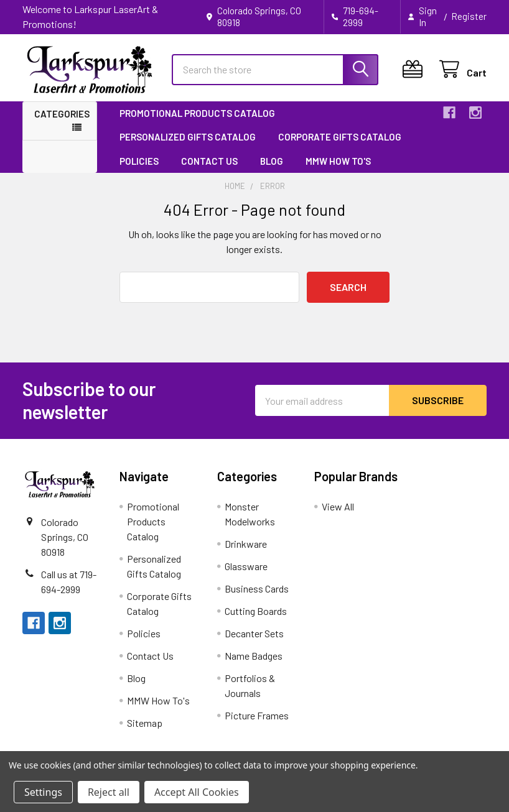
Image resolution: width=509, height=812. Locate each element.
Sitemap (145, 723)
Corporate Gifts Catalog (340, 137)
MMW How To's (338, 161)
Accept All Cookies (197, 792)
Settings (43, 792)
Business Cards (257, 588)
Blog (272, 161)
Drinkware (246, 544)
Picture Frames (257, 715)
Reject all (109, 792)
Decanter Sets (254, 633)
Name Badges (254, 656)
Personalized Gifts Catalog (188, 137)
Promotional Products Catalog (197, 113)
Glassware (246, 566)
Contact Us (209, 161)
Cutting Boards (256, 611)
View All (338, 506)
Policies (139, 161)
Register (469, 16)
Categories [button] (62, 114)
